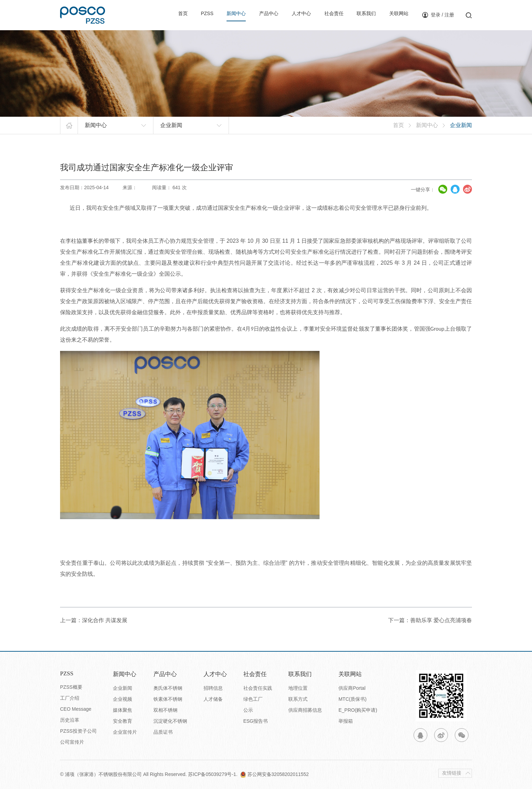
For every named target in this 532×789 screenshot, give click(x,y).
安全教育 (123, 721)
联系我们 (359, 15)
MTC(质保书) (352, 699)
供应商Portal (352, 688)
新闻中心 (218, 15)
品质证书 (163, 732)
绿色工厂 (253, 699)
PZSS (186, 15)
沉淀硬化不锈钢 (170, 721)
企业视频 (123, 699)
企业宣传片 (125, 732)
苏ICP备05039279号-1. (214, 774)
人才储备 (213, 699)
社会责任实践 (258, 688)
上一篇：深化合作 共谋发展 (94, 620)
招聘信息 (213, 688)
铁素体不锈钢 (168, 699)
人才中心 (288, 15)
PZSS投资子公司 (78, 731)
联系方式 (298, 699)
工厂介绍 (70, 698)
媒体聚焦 (123, 710)
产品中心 (253, 15)
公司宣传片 (72, 742)
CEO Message (76, 709)
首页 (160, 15)
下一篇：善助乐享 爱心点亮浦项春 (430, 620)
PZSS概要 (71, 687)
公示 (248, 710)
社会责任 (324, 15)
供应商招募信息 (305, 710)
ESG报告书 (256, 721)
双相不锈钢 (165, 710)
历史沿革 (70, 720)
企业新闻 (123, 688)
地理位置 (298, 688)
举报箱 (346, 721)
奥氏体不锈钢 (168, 688)
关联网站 (394, 15)
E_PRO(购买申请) (358, 710)
